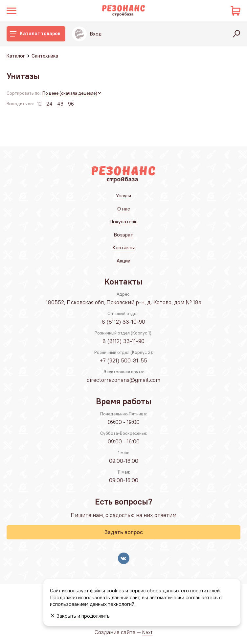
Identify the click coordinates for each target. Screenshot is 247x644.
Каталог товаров (35, 33)
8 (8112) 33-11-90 (123, 341)
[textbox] (72, 93)
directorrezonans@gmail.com (123, 380)
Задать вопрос (124, 532)
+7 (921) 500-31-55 (123, 360)
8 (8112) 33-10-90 (123, 322)
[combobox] (72, 93)
